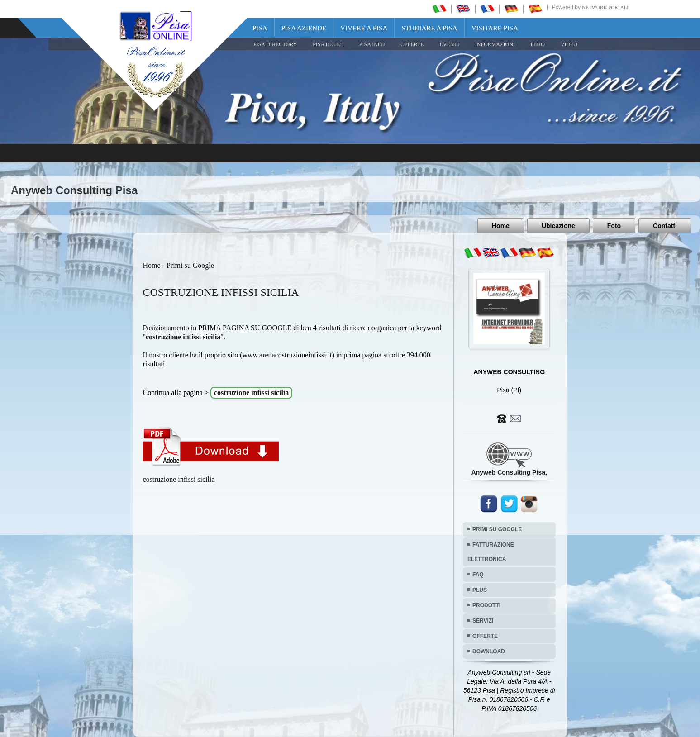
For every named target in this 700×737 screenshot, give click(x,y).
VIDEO (569, 44)
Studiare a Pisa (429, 28)
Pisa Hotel (328, 44)
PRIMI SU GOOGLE (497, 529)
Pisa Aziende (304, 28)
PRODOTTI (486, 605)
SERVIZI (483, 621)
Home (501, 226)
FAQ (478, 575)
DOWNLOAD (489, 651)
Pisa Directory (275, 44)
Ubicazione (558, 226)
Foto (614, 226)
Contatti (665, 226)
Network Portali (605, 7)
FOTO (538, 44)
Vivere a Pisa (364, 28)
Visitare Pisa (495, 28)
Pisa (260, 28)
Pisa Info (372, 44)
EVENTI (449, 44)
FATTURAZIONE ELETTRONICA (491, 552)
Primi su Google (190, 265)
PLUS (480, 590)
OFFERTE (412, 44)
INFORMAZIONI (495, 44)
